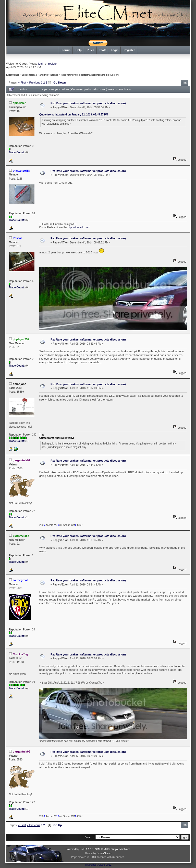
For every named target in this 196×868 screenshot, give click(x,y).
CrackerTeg (20, 654)
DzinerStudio (104, 853)
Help (79, 50)
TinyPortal (90, 865)
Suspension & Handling (35, 75)
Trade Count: (17, 152)
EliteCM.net (13, 75)
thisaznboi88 (21, 171)
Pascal (17, 238)
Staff (103, 50)
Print (185, 83)
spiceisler (19, 103)
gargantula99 (21, 460)
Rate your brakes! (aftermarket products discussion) (90, 75)
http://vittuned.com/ (78, 227)
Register (129, 50)
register (53, 64)
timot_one (20, 384)
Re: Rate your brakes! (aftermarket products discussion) (88, 103)
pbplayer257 (21, 339)
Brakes (54, 75)
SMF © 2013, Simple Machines (113, 849)
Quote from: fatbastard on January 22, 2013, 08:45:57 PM (74, 115)
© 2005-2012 (104, 865)
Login (115, 50)
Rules (91, 50)
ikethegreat (20, 580)
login (41, 64)
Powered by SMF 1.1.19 (79, 849)
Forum (66, 50)
